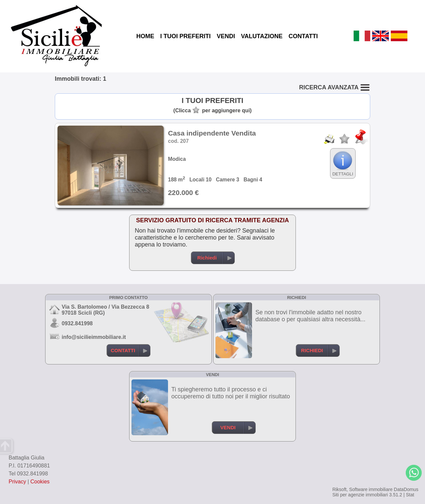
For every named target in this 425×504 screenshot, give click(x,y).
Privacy (17, 482)
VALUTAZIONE (262, 36)
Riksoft (340, 489)
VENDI (226, 36)
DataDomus (406, 489)
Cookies (40, 482)
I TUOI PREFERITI (186, 36)
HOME (145, 36)
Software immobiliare (371, 489)
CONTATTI (303, 36)
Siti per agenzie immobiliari (360, 495)
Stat (410, 495)
